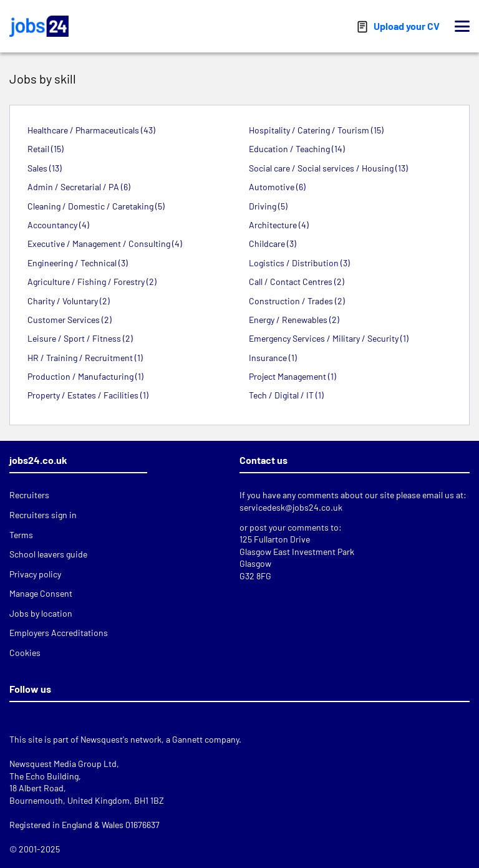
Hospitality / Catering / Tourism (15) (316, 130)
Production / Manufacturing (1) (85, 376)
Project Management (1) (293, 376)
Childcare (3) (273, 244)
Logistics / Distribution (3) (299, 263)
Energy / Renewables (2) (294, 320)
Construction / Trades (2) (297, 301)
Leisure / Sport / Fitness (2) (80, 338)
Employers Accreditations (59, 633)
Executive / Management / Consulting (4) (105, 244)
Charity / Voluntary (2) (69, 301)
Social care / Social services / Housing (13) (328, 168)
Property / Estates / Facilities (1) (88, 395)
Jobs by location (41, 613)
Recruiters (29, 495)
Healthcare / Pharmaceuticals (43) (91, 130)
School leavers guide (48, 554)
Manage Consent (41, 593)
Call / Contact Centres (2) (297, 282)
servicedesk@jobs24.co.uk (291, 507)
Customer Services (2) (70, 320)
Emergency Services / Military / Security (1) (329, 338)
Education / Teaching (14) (297, 149)
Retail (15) (46, 149)
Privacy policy (35, 574)
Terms (21, 535)
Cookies (25, 653)
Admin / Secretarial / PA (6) (79, 187)
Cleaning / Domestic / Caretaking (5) (96, 206)
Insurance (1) (273, 358)
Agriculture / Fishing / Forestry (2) (92, 282)
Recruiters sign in (43, 515)
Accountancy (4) (58, 225)
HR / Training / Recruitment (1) (85, 358)
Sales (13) (45, 168)
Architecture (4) (279, 225)
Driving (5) (268, 206)
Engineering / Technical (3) (78, 263)
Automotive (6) (277, 187)
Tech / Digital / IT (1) (286, 395)
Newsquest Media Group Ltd (63, 764)
